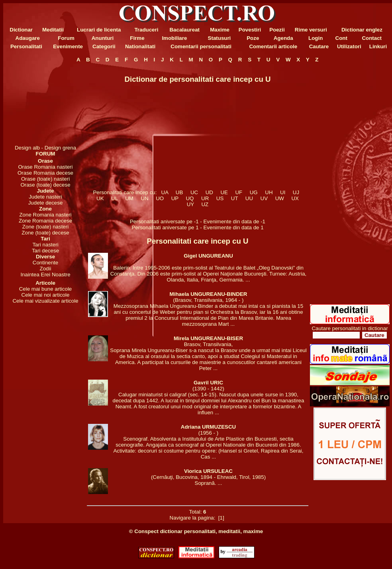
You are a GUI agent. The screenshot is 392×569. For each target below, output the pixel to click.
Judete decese (46, 203)
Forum (66, 38)
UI (283, 192)
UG (254, 192)
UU (249, 198)
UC (194, 192)
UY (190, 204)
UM (129, 198)
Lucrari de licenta (99, 30)
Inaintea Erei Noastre (45, 275)
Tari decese (45, 251)
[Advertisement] (45, 104)
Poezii (277, 30)
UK (100, 198)
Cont (341, 38)
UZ (205, 204)
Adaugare (28, 38)
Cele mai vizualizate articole (45, 301)
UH (269, 192)
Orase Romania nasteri (45, 167)
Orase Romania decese (45, 173)
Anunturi (103, 38)
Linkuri (378, 46)
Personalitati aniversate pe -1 (165, 221)
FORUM (46, 154)
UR (205, 198)
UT (234, 198)
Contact (372, 38)
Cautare (319, 46)
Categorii (104, 46)
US (220, 198)
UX (295, 198)
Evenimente (68, 46)
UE (224, 192)
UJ (296, 192)
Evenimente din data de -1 (234, 221)
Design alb (27, 148)
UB (179, 192)
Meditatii (53, 30)
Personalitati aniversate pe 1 (166, 227)
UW (279, 198)
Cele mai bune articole (46, 289)
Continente (45, 263)
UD (209, 192)
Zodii (46, 269)
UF (239, 192)
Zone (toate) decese (45, 233)
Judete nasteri (45, 197)
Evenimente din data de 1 (233, 227)
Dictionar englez (362, 30)
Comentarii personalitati (201, 46)
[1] (221, 518)
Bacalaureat (184, 30)
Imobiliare (174, 38)
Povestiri (250, 30)
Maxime (220, 30)
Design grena (60, 148)
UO (160, 198)
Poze (253, 38)
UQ (190, 198)
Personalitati (26, 46)
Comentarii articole (273, 46)
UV (264, 198)
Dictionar (21, 30)
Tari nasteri (45, 245)
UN (145, 198)
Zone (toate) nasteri (45, 227)
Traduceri (146, 30)
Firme (137, 38)
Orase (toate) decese (45, 185)
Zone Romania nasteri (45, 215)
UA (165, 192)
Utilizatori (349, 46)
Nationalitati (140, 46)
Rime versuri (311, 30)
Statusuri (220, 38)
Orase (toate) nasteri (45, 179)
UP (175, 198)
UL (115, 198)
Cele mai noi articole (46, 295)
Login (316, 38)
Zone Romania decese (45, 221)
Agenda (283, 38)
